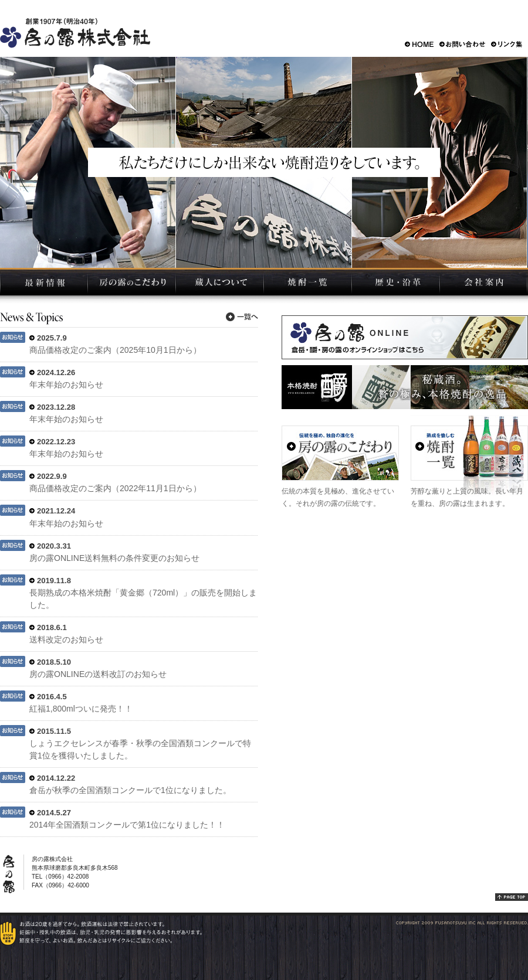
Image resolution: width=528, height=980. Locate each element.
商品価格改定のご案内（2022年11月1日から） (115, 488)
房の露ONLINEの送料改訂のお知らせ (98, 674)
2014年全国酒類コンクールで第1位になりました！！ (127, 825)
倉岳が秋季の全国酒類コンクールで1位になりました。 (130, 790)
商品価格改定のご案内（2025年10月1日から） (115, 350)
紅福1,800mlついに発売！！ (81, 709)
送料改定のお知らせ (66, 639)
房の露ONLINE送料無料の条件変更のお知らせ (114, 558)
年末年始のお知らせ (66, 384)
